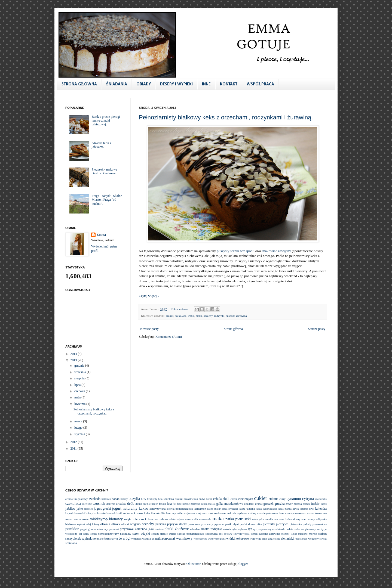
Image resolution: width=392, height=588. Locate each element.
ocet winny (308, 519)
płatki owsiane (156, 529)
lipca (78, 385)
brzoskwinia (191, 499)
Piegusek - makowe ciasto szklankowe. (105, 171)
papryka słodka (177, 524)
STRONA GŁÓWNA (79, 84)
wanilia (146, 539)
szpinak (87, 539)
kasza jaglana (247, 509)
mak (211, 513)
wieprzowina (200, 539)
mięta (128, 519)
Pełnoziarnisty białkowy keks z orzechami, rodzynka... (94, 411)
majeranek (190, 513)
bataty (124, 499)
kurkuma (128, 513)
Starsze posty (317, 329)
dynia (139, 504)
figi (174, 504)
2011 (74, 448)
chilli (226, 499)
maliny (252, 513)
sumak (254, 534)
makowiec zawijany (277, 251)
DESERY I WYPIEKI (176, 84)
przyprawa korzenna (133, 529)
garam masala (208, 504)
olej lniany (93, 524)
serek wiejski (141, 534)
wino (211, 539)
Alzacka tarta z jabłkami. (102, 145)
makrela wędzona (237, 513)
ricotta (205, 529)
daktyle (111, 504)
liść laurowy (169, 513)
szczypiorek (73, 539)
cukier (170, 316)
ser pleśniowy (308, 529)
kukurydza (91, 513)
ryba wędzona (239, 529)
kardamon (200, 509)
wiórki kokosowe (238, 539)
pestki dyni (232, 524)
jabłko (70, 508)
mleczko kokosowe (145, 519)
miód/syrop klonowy (106, 519)
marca (79, 421)
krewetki (79, 513)
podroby (307, 524)
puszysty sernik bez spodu (235, 251)
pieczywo (282, 524)
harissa (298, 504)
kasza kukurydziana (266, 509)
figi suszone (184, 504)
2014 (74, 354)
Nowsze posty (149, 329)
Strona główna (233, 329)
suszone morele (308, 534)
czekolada (181, 316)
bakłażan (106, 499)
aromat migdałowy (76, 499)
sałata (290, 529)
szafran (322, 534)
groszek (268, 504)
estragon (154, 504)
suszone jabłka (289, 534)
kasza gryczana (230, 509)
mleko (164, 519)
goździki (249, 504)
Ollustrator (193, 564)
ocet (276, 519)
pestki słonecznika (251, 524)
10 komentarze (179, 309)
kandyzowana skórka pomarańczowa (171, 509)
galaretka (195, 504)
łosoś (298, 539)
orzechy (208, 316)
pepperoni (219, 524)
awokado (95, 499)
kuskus (138, 513)
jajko (80, 509)
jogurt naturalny (125, 508)
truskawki (112, 539)
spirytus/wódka (242, 534)
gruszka (279, 504)
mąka (199, 316)
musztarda (205, 519)
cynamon (294, 499)
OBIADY (144, 84)
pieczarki (269, 524)
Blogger (243, 564)
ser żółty (84, 534)
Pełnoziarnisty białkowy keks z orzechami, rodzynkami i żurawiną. (226, 117)
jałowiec (89, 509)
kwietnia (80, 404)
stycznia (80, 434)
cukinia (273, 499)
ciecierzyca (246, 499)
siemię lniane (168, 534)
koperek (70, 513)
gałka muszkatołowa (230, 504)
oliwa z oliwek (110, 524)
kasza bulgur (214, 509)
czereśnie (87, 504)
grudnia (80, 366)
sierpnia (80, 378)
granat (259, 504)
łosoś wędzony (310, 539)
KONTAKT (229, 84)
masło (302, 513)
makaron (220, 513)
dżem (146, 504)
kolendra (321, 509)
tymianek (136, 539)
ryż (250, 529)
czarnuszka (321, 499)
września (81, 372)
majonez (201, 513)
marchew (278, 513)
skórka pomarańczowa (191, 534)
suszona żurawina (236, 316)
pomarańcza (320, 524)
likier (147, 513)
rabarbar (195, 529)
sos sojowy (226, 534)
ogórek (81, 524)
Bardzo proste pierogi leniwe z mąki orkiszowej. (106, 121)
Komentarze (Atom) (169, 337)
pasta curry (207, 524)
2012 (74, 442)
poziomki (114, 529)
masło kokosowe (317, 513)
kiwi (312, 509)
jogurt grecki (102, 509)
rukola (227, 529)
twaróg (124, 538)
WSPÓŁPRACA (261, 84)
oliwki (125, 524)
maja (78, 397)
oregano (135, 524)
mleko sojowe (177, 519)
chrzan (234, 499)
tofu (104, 539)
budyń (202, 499)
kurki (119, 513)
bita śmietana (166, 499)
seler (297, 529)
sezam (155, 534)
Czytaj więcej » (149, 296)
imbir (191, 316)
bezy (144, 499)
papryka (161, 524)
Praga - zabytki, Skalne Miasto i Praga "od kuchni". (107, 200)
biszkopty (152, 499)
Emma (101, 235)
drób (131, 503)
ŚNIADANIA (117, 84)
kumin (101, 513)
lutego (79, 428)
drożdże (121, 504)
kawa (295, 509)
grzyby (289, 504)
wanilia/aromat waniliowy (172, 538)
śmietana (71, 543)
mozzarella (192, 519)
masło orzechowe (77, 519)
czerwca (80, 391)
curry (282, 499)
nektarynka (258, 519)
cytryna (308, 499)
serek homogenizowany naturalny (111, 534)
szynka (97, 539)
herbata (307, 504)
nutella (269, 519)
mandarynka (264, 513)
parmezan (194, 524)
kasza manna (285, 509)
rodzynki (219, 316)
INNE (206, 84)
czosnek (99, 503)
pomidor (72, 529)
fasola (163, 504)
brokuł (179, 499)
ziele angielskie (271, 539)
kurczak (111, 513)
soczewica (212, 534)
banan (116, 499)
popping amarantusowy (94, 529)
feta (169, 504)
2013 (74, 360)
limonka (156, 513)
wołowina (255, 539)
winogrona (220, 539)
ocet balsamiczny (290, 519)
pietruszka (296, 524)
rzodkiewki (279, 529)
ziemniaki (287, 539)
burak (209, 499)
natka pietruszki (238, 519)
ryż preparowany (262, 529)
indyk (324, 504)
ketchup (304, 509)
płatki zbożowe (177, 529)
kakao (143, 508)
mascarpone (291, 513)
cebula (217, 499)
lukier (180, 513)
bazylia (134, 499)
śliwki (323, 539)
